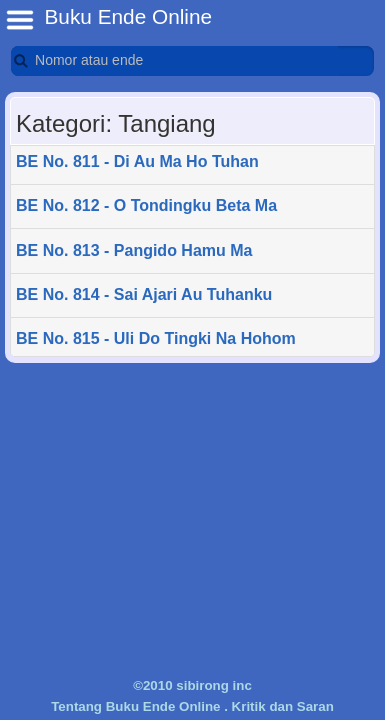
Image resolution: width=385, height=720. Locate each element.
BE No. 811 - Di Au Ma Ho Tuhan (137, 161)
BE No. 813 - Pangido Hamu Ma (134, 250)
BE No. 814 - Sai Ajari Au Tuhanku (144, 294)
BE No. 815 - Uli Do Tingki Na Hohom (156, 338)
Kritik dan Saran (283, 706)
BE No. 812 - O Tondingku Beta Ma (146, 205)
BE (20, 20)
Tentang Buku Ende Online (135, 706)
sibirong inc (214, 685)
